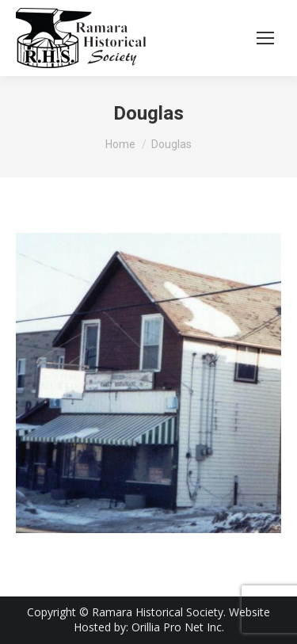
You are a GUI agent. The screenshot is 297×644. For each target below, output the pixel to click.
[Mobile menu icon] (265, 38)
